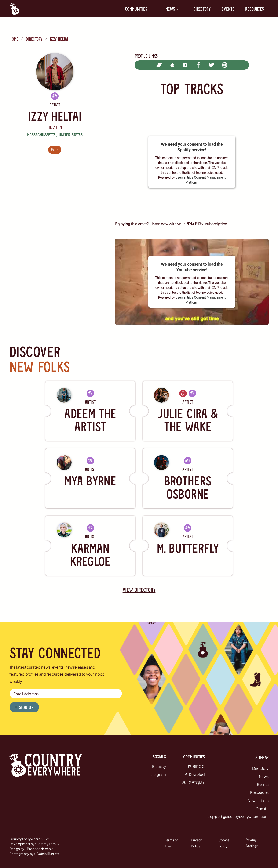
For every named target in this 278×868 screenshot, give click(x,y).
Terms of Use (172, 843)
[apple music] (172, 65)
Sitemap (262, 757)
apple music (195, 223)
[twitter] (212, 65)
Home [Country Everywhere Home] (14, 39)
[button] (138, 9)
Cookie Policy (224, 843)
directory (34, 39)
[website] (225, 65)
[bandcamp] (159, 65)
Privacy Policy (196, 843)
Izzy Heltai (59, 39)
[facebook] (198, 65)
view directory (139, 590)
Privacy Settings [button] (252, 843)
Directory (202, 9)
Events (228, 9)
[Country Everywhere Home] (14, 9)
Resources (255, 9)
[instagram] (185, 65)
